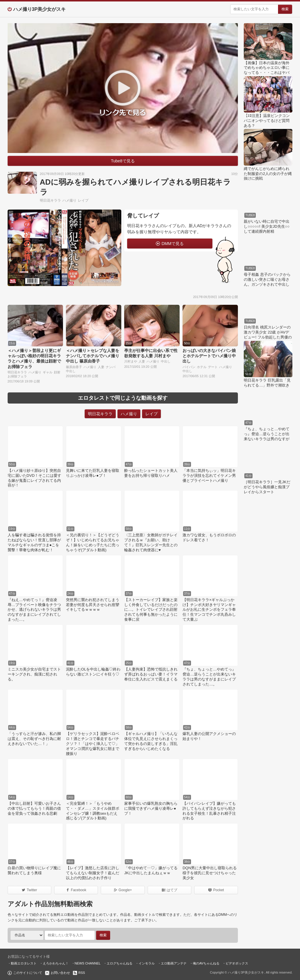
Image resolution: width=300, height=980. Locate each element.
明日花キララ (50, 200)
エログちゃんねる (120, 963)
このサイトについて (28, 973)
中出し (71, 371)
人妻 (101, 367)
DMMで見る (172, 244)
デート (213, 367)
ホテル (202, 367)
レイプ (83, 200)
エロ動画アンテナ (174, 963)
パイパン (189, 367)
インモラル (147, 963)
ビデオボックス (237, 963)
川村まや (131, 361)
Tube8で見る (123, 161)
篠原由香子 (74, 367)
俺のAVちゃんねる (206, 963)
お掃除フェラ (17, 376)
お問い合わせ (60, 973)
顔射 (57, 372)
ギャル (48, 372)
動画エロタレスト (24, 963)
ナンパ (111, 367)
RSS (82, 973)
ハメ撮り (69, 200)
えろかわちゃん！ (56, 963)
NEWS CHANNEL (88, 963)
